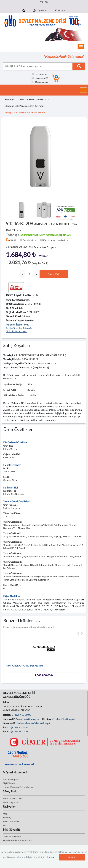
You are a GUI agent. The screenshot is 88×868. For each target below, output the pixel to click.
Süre (30, 385)
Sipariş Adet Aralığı (12, 385)
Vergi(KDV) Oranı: (15, 300)
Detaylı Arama (40, 82)
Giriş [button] (60, 10)
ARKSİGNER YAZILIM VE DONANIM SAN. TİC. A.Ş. (46, 235)
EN (46, 2)
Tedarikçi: (8, 355)
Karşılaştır (40, 78)
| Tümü (37, 622)
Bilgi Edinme (9, 783)
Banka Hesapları (11, 780)
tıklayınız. (51, 857)
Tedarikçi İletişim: (12, 359)
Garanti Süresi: (14, 316)
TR (42, 2)
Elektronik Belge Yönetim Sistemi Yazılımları (24, 106)
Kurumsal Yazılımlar (38, 100)
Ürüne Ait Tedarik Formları (20, 321)
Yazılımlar (21, 100)
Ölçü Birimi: (12, 308)
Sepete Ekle (54, 274)
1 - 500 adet (9, 390)
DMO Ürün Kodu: (15, 304)
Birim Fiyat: (14, 295)
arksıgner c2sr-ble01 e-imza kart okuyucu (25, 113)
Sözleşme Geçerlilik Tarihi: (17, 364)
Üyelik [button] (40, 10)
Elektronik (9, 100)
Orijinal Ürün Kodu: (16, 312)
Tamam (72, 857)
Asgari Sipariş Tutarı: (14, 368)
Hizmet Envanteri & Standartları (18, 787)
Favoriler (40, 75)
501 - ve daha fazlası (14, 395)
